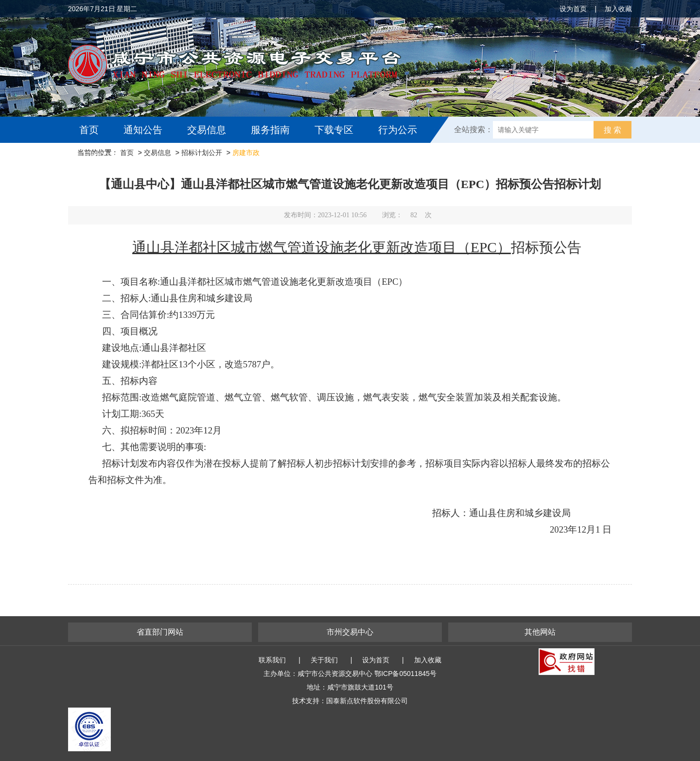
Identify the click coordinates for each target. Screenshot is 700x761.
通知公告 (143, 130)
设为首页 (573, 9)
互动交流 (101, 156)
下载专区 (334, 130)
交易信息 (207, 130)
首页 (89, 130)
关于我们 (324, 660)
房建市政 (246, 153)
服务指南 (270, 130)
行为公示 (398, 130)
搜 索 (612, 130)
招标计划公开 (202, 153)
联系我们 (272, 660)
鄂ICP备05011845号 (405, 674)
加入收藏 (618, 9)
